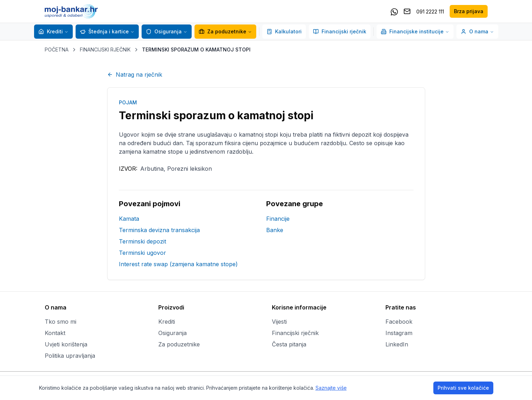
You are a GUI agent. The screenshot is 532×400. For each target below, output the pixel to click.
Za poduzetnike (225, 31)
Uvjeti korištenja (66, 344)
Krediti (51, 31)
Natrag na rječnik (135, 75)
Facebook (399, 322)
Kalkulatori (284, 31)
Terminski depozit (142, 241)
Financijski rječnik (340, 31)
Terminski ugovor (142, 253)
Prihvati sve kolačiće (463, 388)
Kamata (129, 219)
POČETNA (57, 50)
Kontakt (55, 333)
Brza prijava (469, 11)
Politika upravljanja (70, 356)
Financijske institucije (415, 31)
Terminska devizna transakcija (159, 230)
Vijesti (279, 322)
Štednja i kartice (104, 31)
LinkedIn (397, 344)
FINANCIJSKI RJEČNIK (105, 50)
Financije (278, 219)
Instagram (399, 333)
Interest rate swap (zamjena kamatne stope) (178, 264)
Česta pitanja (289, 344)
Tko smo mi (61, 322)
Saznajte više (331, 388)
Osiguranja (164, 31)
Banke (275, 230)
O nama (477, 31)
